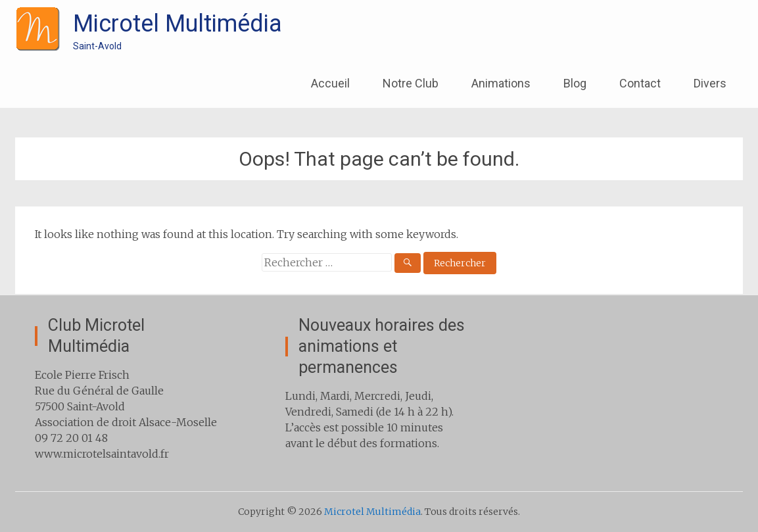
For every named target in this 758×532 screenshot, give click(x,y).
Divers (710, 83)
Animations (501, 83)
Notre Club (411, 83)
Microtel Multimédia (178, 24)
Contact (640, 83)
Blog (575, 83)
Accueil (330, 83)
